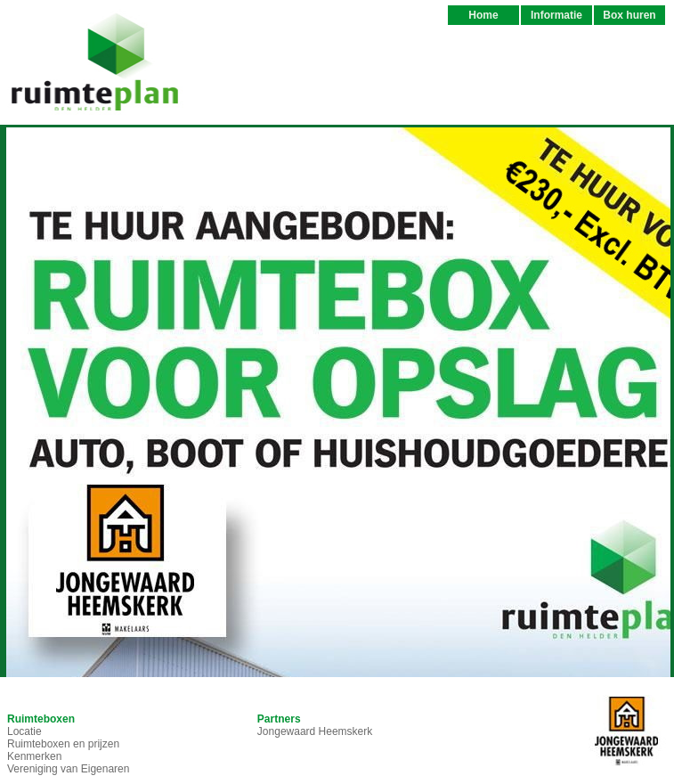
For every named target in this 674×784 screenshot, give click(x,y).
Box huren (629, 15)
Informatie (556, 15)
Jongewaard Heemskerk (315, 731)
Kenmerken (34, 756)
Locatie (24, 731)
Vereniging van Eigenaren (68, 769)
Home (483, 15)
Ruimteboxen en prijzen (63, 744)
